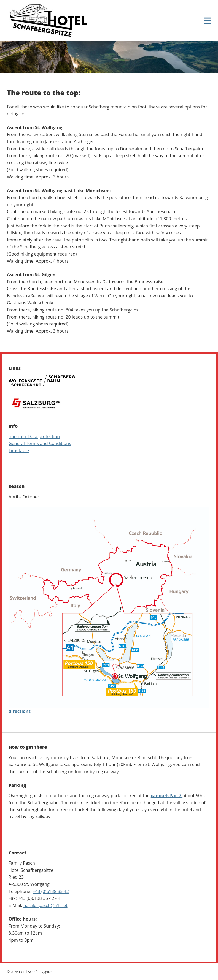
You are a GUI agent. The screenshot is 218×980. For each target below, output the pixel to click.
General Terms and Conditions (40, 443)
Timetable (19, 450)
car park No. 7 (167, 796)
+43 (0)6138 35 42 (51, 891)
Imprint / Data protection (34, 436)
